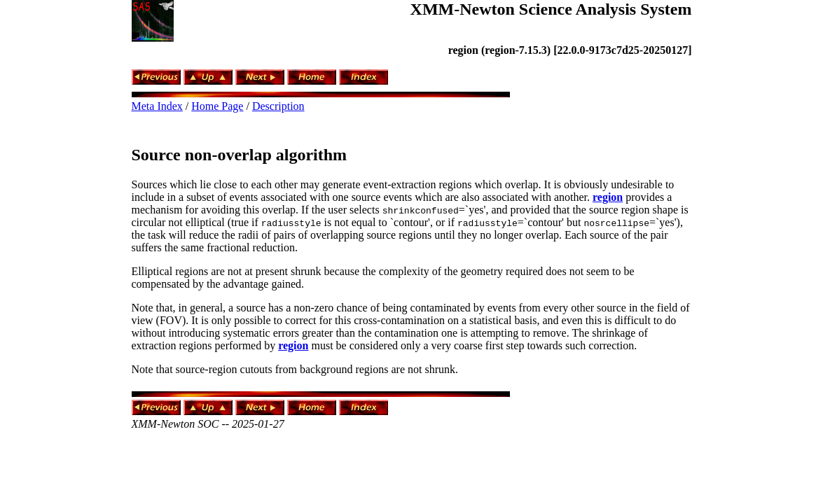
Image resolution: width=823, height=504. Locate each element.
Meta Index (157, 106)
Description (278, 106)
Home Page (217, 106)
